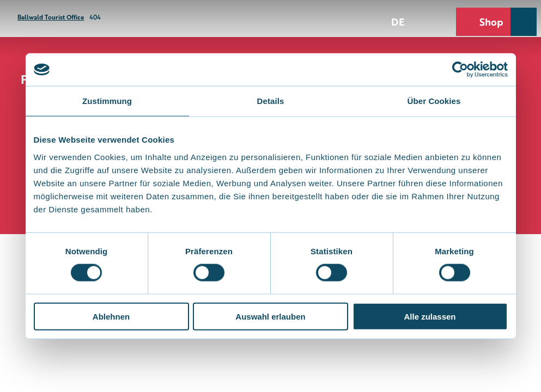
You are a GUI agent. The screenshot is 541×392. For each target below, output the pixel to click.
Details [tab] (271, 101)
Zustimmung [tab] (107, 101)
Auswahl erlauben (270, 316)
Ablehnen (111, 316)
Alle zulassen (430, 316)
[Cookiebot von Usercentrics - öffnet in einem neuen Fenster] (460, 70)
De (398, 21)
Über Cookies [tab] (434, 101)
